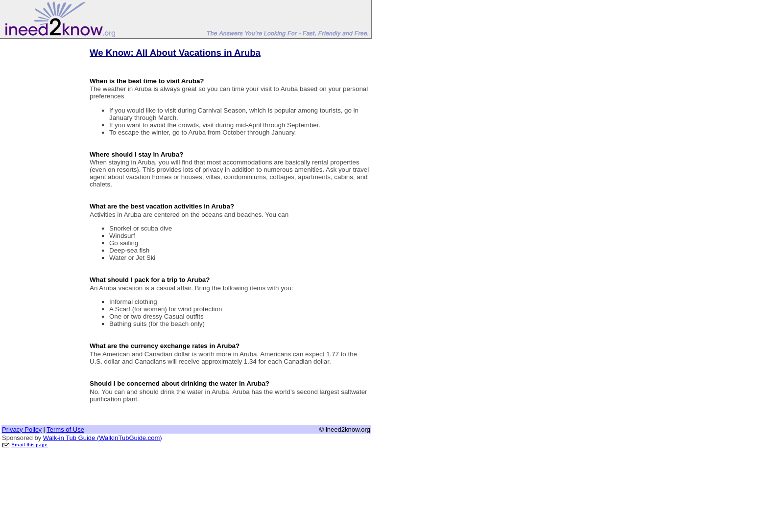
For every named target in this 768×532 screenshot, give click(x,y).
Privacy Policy (22, 429)
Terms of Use (65, 429)
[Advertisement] (41, 187)
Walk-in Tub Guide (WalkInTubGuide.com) (103, 438)
